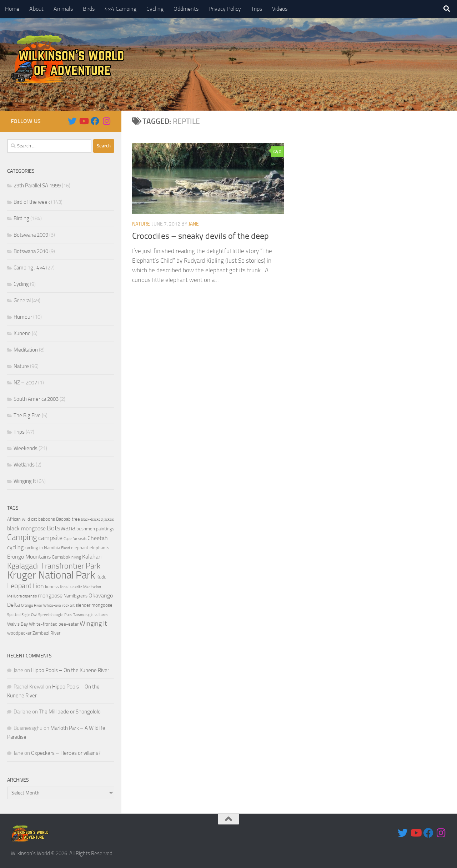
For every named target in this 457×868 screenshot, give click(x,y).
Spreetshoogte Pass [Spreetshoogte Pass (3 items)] (55, 615)
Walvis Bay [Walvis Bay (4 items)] (17, 624)
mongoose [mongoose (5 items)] (50, 596)
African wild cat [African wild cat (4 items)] (22, 519)
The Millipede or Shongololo (70, 712)
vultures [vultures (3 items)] (101, 615)
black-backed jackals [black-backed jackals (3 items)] (97, 519)
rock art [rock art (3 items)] (68, 605)
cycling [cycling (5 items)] (15, 547)
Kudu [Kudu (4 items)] (101, 577)
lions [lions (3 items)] (64, 587)
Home (12, 9)
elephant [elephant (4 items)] (80, 548)
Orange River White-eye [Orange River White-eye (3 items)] (41, 605)
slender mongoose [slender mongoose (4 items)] (94, 605)
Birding (21, 218)
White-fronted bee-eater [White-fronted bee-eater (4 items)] (54, 624)
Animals (63, 9)
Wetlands (24, 465)
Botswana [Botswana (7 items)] (61, 528)
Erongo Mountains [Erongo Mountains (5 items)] (29, 557)
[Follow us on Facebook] (95, 121)
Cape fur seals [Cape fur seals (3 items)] (75, 539)
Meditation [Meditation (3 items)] (92, 587)
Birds (89, 9)
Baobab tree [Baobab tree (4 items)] (68, 519)
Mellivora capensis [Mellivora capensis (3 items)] (22, 596)
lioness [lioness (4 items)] (52, 587)
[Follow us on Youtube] (84, 121)
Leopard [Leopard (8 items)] (19, 586)
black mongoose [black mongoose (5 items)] (26, 529)
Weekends (26, 448)
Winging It (25, 481)
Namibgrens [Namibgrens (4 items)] (76, 596)
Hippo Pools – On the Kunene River (70, 670)
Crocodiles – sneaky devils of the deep (200, 236)
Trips (257, 9)
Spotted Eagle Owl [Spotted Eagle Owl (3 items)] (22, 615)
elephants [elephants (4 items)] (99, 548)
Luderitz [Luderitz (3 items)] (75, 587)
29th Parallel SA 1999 (37, 186)
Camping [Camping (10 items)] (22, 537)
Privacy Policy (225, 9)
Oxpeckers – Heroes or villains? (66, 753)
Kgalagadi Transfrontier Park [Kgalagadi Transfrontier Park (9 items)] (54, 566)
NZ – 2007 (25, 383)
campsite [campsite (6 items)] (50, 538)
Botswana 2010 (31, 251)
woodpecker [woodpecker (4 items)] (19, 633)
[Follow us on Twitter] (72, 121)
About (36, 9)
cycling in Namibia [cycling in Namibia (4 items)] (42, 548)
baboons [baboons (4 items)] (47, 519)
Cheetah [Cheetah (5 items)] (98, 538)
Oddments (186, 9)
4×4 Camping (120, 9)
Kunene (22, 333)
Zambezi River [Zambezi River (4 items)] (46, 633)
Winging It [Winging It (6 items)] (93, 624)
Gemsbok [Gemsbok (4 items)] (61, 557)
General (22, 301)
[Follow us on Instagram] (106, 121)
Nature (141, 224)
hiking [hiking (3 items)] (76, 557)
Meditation (26, 350)
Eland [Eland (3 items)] (66, 548)
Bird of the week (32, 202)
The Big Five (27, 415)
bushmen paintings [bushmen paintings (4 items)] (95, 529)
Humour (23, 317)
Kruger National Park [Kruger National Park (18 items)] (51, 575)
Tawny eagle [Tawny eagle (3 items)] (83, 615)
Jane (194, 224)
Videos (280, 9)
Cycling (155, 9)
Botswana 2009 (31, 235)
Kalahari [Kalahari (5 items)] (92, 557)
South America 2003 (36, 399)
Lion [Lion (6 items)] (38, 586)
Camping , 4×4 (29, 268)
